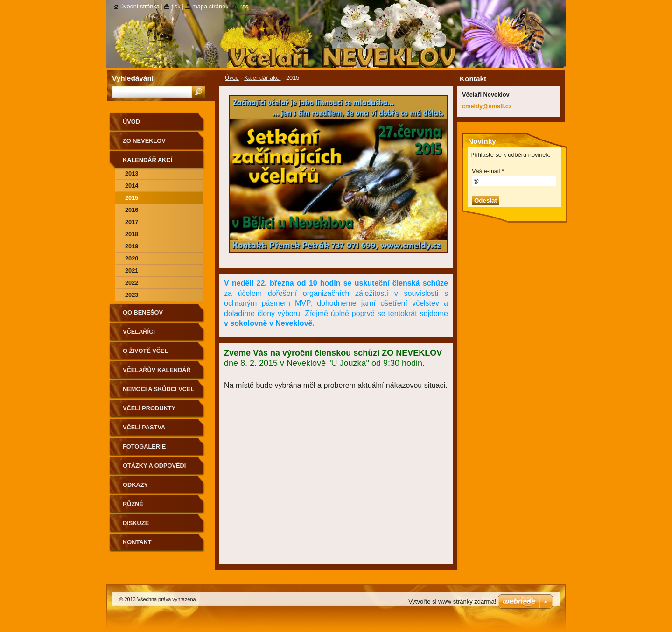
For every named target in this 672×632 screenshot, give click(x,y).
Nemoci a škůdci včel (158, 389)
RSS (244, 6)
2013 (132, 173)
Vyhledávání (133, 78)
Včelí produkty (149, 408)
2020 (132, 258)
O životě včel (145, 351)
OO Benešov (143, 312)
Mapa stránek (210, 6)
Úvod (232, 78)
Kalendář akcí (262, 78)
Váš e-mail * (488, 171)
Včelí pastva (144, 427)
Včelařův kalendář (157, 370)
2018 (132, 234)
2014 (132, 186)
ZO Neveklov (144, 141)
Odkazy (135, 485)
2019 (132, 246)
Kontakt (137, 542)
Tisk (176, 6)
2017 (132, 222)
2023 (132, 295)
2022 (132, 283)
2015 (132, 198)
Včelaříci (139, 332)
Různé (133, 504)
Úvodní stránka (140, 6)
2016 (132, 210)
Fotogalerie (144, 446)
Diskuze (136, 523)
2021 (132, 270)
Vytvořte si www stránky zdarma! (452, 601)
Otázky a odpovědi (154, 466)
